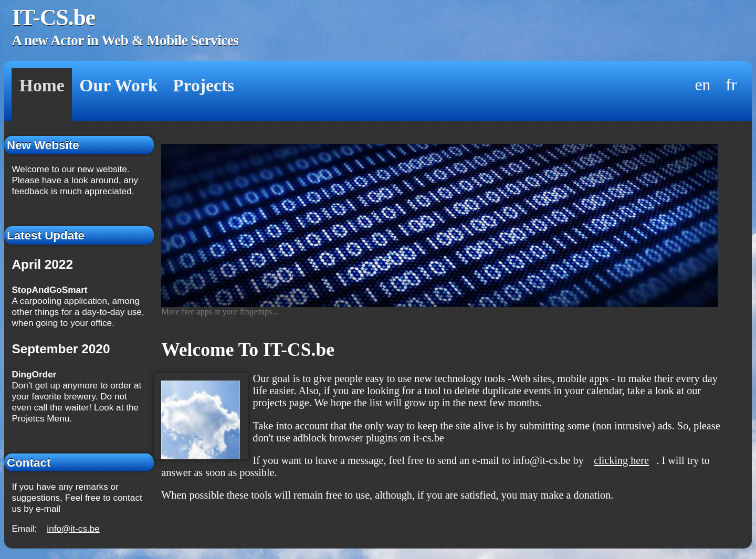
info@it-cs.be (73, 529)
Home (42, 85)
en (703, 85)
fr (731, 85)
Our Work (118, 85)
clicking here (621, 460)
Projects (203, 85)
